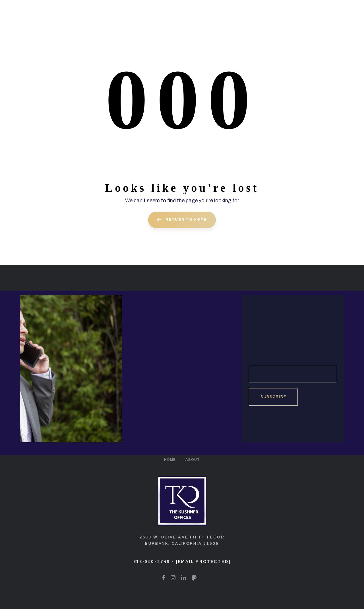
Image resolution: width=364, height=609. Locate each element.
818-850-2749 (152, 562)
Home (170, 460)
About (193, 460)
